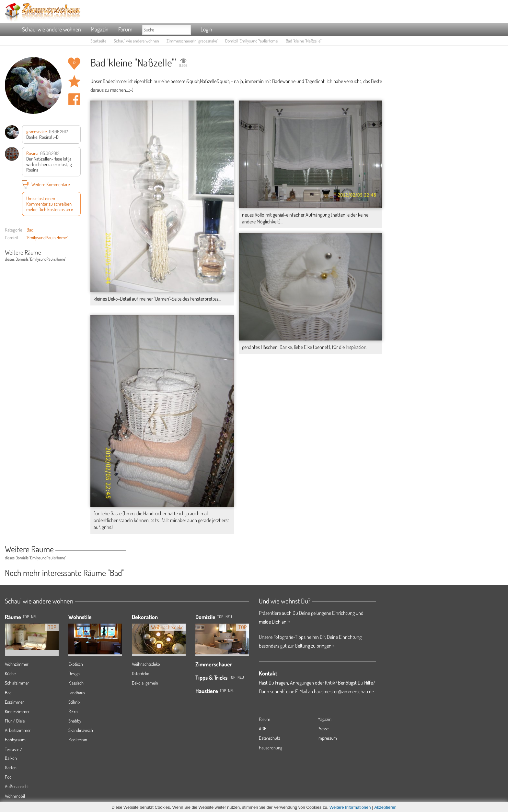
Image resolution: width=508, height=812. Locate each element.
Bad (30, 230)
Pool (9, 777)
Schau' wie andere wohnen (52, 29)
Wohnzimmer (17, 664)
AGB (263, 728)
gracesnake (37, 131)
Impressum (327, 738)
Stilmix (74, 702)
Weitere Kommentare (46, 184)
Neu (229, 617)
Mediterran (78, 740)
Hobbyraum (15, 740)
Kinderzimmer (17, 711)
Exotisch (76, 664)
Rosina (32, 153)
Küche (10, 673)
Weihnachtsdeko (146, 664)
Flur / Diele (15, 721)
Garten (11, 767)
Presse (323, 728)
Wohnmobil (15, 796)
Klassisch (76, 683)
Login (206, 29)
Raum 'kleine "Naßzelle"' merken (74, 81)
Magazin (100, 29)
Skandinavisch (81, 730)
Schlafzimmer (17, 683)
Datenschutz (270, 738)
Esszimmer (14, 702)
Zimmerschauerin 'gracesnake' (192, 41)
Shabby (75, 721)
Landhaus (77, 693)
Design (74, 673)
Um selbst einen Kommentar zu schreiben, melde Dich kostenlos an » (50, 204)
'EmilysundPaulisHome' (47, 237)
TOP (26, 617)
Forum (125, 29)
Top (220, 617)
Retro (73, 711)
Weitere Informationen (350, 807)
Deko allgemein (145, 683)
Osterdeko (141, 673)
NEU (34, 617)
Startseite (98, 41)
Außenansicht (17, 786)
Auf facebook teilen (74, 99)
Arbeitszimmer (18, 730)
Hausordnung (271, 748)
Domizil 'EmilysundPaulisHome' (252, 41)
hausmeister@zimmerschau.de (344, 691)
